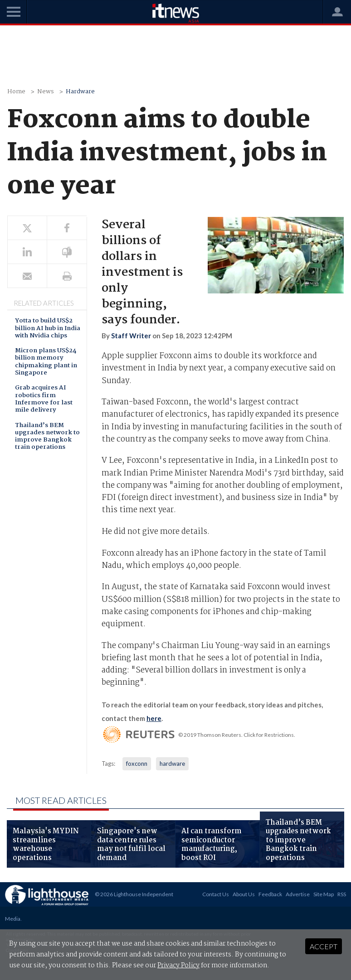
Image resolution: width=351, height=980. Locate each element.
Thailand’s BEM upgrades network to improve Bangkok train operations (47, 437)
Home (16, 92)
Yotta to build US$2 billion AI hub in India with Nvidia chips (48, 329)
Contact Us (216, 894)
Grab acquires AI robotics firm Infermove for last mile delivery (44, 399)
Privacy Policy (178, 966)
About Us (244, 894)
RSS (342, 894)
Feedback (270, 894)
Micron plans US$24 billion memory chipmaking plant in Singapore (46, 362)
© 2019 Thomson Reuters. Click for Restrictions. (237, 735)
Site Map (324, 894)
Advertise (298, 894)
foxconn (137, 764)
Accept (324, 946)
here (154, 718)
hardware (172, 764)
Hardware (80, 92)
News (46, 92)
